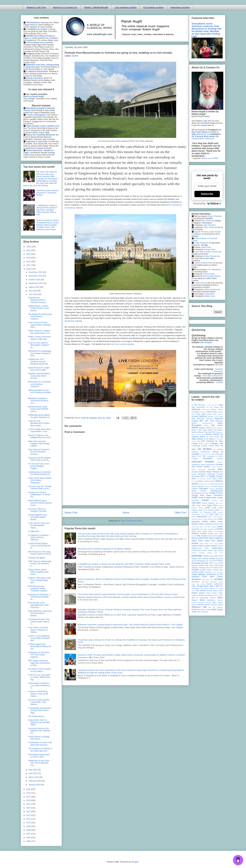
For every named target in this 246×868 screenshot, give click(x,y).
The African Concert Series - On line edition (40, 670)
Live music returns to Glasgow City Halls (37, 510)
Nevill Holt (219, 524)
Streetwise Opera (216, 582)
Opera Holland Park (200, 538)
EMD (202, 476)
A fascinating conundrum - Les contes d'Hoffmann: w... (39, 686)
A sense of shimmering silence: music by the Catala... (38, 694)
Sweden (209, 584)
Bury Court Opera (198, 434)
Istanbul (211, 503)
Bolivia (206, 425)
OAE (198, 536)
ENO (194, 479)
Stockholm (196, 582)
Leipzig (194, 510)
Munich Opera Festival (199, 519)
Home (126, 513)
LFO (221, 510)
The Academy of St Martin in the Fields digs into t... (40, 750)
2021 (29, 265)
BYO (201, 444)
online (210, 536)
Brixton (201, 432)
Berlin (220, 423)
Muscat (210, 519)
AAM (221, 405)
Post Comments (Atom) (132, 521)
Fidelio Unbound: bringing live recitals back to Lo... (39, 332)
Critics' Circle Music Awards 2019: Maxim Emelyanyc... (40, 480)
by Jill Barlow (209, 439)
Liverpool (207, 512)
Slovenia (208, 572)
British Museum (217, 428)
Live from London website (122, 344)
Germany (219, 489)
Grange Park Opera (202, 495)
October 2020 (35, 280)
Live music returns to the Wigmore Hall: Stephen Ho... (39, 731)
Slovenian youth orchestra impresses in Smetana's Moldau (104, 549)
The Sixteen (201, 591)
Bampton (195, 416)
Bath (193, 418)
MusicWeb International (213, 376)
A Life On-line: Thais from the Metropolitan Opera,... (39, 525)
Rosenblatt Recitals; (200, 563)
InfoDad (219, 382)
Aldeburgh (196, 409)
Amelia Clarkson (210, 256)
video (220, 598)
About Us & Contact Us (65, 7)
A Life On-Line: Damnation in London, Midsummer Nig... (39, 677)
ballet (198, 414)
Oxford (194, 546)
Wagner (194, 600)
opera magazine (216, 538)
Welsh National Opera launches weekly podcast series (40, 503)
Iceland (214, 500)
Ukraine (216, 595)
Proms (206, 556)
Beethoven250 (207, 423)
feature (212, 481)
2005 (29, 841)
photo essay (208, 550)
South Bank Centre (212, 577)
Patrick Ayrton (209, 274)
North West (208, 531)
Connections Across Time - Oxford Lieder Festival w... (39, 622)
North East (196, 531)
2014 (29, 808)
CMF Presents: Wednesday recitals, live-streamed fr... (40, 564)
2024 (29, 254)
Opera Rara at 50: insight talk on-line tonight (39, 369)
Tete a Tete (214, 586)
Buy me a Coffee (211, 158)
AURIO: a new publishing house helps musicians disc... (39, 638)
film (210, 484)
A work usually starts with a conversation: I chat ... (40, 430)
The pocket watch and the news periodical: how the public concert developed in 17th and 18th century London (128, 594)
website (194, 603)
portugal (202, 553)
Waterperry (211, 600)
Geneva (212, 489)
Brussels (208, 432)
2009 (29, 826)
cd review (205, 449)
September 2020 (36, 283)
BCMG (194, 423)
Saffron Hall (204, 565)
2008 (29, 830)
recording (219, 559)
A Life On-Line (198, 405)
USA (221, 595)
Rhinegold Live (203, 561)
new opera (195, 527)
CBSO (217, 446)
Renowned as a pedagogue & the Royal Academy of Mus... (40, 353)
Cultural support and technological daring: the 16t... (40, 646)
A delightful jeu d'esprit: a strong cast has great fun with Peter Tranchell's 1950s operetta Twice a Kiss (124, 564)
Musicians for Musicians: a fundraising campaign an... (39, 597)
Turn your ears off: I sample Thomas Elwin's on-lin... (40, 487)
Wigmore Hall (199, 607)
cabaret (207, 444)
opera (220, 536)
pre (216, 553)
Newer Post (71, 513)
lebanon (194, 508)
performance (217, 548)
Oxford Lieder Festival (207, 546)
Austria (214, 412)
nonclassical (212, 529)
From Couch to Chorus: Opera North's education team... (40, 325)
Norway (211, 533)
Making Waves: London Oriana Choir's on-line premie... (38, 308)
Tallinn (194, 586)
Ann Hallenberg (214, 270)
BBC (202, 421)
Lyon (221, 515)
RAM (216, 556)
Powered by (207, 204)
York (199, 612)
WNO (214, 610)
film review (215, 484)
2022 (29, 262)
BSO (214, 432)
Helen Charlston (215, 216)
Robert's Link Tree (36, 7)
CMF (204, 456)
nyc (216, 533)
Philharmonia (197, 550)
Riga (210, 561)
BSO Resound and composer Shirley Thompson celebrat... (38, 589)
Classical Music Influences (203, 139)
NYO (221, 533)
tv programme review (205, 595)
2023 (29, 258)
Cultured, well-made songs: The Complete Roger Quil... (40, 580)
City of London (210, 454)
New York (203, 527)
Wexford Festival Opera (213, 605)
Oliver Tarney (209, 227)
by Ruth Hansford (206, 441)
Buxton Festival (213, 434)
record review (209, 559)
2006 (29, 838)
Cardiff (211, 446)
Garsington (203, 489)
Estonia (209, 479)
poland (194, 553)
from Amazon (206, 342)
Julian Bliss (210, 294)
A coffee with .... (35, 531)
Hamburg (195, 500)
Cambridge (196, 446)
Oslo (221, 543)
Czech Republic (217, 467)
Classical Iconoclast (218, 370)
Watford (220, 600)
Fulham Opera (217, 486)
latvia (221, 505)
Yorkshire (204, 612)
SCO (221, 568)
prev (221, 553)
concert (220, 458)
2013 (29, 812)
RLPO (215, 561)
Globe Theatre (199, 491)
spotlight (218, 579)
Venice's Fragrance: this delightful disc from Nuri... (40, 436)
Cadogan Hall (216, 444)
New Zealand (212, 527)
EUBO (220, 479)
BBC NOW (210, 421)
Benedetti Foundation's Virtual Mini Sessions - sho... (39, 401)
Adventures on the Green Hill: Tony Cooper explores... (39, 655)
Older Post (180, 513)
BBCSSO (219, 421)
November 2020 (36, 276)
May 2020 (33, 770)
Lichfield (195, 512)
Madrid (194, 517)
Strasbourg (205, 582)
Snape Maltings (198, 574)
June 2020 (33, 294)
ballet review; (218, 414)
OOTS (215, 536)
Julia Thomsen (209, 225)
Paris (207, 548)
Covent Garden (203, 467)
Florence (208, 486)
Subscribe (207, 194)
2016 (29, 800)
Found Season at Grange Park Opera (39, 738)
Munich (220, 517)
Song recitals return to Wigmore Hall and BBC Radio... (39, 722)
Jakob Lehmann (211, 289)
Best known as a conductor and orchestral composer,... (40, 384)
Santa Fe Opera (212, 568)
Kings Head (201, 505)
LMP (214, 512)
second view (218, 570)
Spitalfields (196, 579)
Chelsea (195, 452)
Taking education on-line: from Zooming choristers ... (40, 393)
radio (211, 556)
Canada (204, 446)
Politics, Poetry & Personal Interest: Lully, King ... (39, 338)
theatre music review (215, 591)
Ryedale (195, 565)
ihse (221, 500)
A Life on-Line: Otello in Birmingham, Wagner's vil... (39, 345)
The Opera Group (207, 588)
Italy (217, 503)
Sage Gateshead (216, 565)
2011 (29, 819)
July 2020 (33, 291)
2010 (29, 823)
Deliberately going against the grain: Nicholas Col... (40, 416)
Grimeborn (218, 495)
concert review (203, 462)
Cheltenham (205, 452)
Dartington (202, 469)
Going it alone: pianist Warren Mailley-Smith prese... (38, 572)
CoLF (221, 456)
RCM (221, 556)
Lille (201, 512)
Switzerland (218, 584)
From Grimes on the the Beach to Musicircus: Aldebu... (38, 630)
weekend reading (205, 603)
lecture (201, 508)
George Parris (210, 250)
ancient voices (217, 409)
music (215, 519)
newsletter (195, 529)
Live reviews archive (126, 7)
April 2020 (33, 773)
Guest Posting (204, 498)
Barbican (203, 416)
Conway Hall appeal (37, 558)
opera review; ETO (206, 544)
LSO (216, 514)
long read (205, 515)
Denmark (212, 469)
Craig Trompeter (201, 243)
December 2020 (36, 272)
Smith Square (218, 572)
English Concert (216, 476)
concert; (220, 462)
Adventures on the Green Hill (210, 407)
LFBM (216, 510)
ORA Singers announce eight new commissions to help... (39, 663)
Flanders (201, 486)
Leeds (207, 508)
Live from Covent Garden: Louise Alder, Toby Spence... (39, 702)
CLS (199, 456)
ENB (207, 476)
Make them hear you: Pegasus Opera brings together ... (39, 444)
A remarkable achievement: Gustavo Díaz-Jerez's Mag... (40, 710)
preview (197, 556)
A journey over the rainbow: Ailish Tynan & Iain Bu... (40, 459)
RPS (211, 563)
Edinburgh (202, 474)
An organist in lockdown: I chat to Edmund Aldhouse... (39, 538)
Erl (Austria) (201, 479)
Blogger (135, 862)
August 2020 (34, 287)
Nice (201, 529)
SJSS (201, 572)
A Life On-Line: (212, 405)
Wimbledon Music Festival (202, 610)
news (220, 526)
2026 (29, 247)
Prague (210, 553)
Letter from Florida (206, 510)
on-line (75, 56)
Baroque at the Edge (215, 416)
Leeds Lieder (217, 508)
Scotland (195, 570)
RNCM (220, 561)
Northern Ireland (199, 533)
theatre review (198, 593)
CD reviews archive (153, 7)
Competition (207, 458)
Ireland (204, 503)
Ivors (221, 503)
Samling (202, 568)
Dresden (195, 472)
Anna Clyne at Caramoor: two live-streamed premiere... (39, 452)
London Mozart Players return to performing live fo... (39, 546)
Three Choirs (211, 593)
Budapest (219, 432)
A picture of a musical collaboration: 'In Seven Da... (39, 495)
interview (196, 503)
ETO (215, 479)
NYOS (194, 536)
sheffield (195, 572)
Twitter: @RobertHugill (96, 7)
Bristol (209, 428)
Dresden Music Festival (209, 472)
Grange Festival (216, 493)
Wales (202, 600)
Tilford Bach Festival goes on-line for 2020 (39, 756)
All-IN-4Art (206, 409)
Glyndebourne (217, 491)
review (194, 561)
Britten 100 (212, 430)
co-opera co (212, 456)
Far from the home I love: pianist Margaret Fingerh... (39, 466)
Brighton (202, 428)
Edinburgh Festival (215, 474)
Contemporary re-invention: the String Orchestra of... (40, 473)
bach (193, 414)
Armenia (203, 412)
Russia (216, 563)
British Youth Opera (199, 430)
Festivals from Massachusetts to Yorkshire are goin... (38, 300)
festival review (203, 484)
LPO (211, 514)
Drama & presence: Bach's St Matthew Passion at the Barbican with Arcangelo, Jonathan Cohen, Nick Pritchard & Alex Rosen (48, 225)
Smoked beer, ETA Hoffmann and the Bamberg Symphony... (39, 362)
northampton (218, 531)
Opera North (197, 541)
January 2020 (35, 785)
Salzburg (195, 568)
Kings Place (213, 505)
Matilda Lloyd (209, 296)
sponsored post (208, 579)
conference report (198, 464)
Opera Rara (210, 541)
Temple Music (203, 586)
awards (220, 412)
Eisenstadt (196, 476)
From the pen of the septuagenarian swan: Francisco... (39, 605)
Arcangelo (195, 412)
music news (209, 521)
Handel (205, 500)
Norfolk (220, 529)
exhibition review (203, 481)
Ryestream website (73, 321)
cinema (202, 454)
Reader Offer (197, 559)
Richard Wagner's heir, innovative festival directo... (38, 517)
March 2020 (34, 777)
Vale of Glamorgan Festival (204, 598)
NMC (205, 529)
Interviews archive (180, 7)
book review (217, 425)
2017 (29, 797)
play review (218, 550)
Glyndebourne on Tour (200, 493)
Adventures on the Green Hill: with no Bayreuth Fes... (39, 763)
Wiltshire (220, 607)
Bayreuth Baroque (205, 418)
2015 (29, 804)
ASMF (209, 412)
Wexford (200, 605)
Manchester (202, 517)
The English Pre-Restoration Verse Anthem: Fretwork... (40, 317)
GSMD (194, 498)
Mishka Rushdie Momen (210, 276)
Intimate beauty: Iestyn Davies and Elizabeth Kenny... (38, 409)
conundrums (210, 464)
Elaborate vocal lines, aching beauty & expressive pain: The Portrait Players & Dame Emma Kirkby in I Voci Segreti (130, 625)
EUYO (194, 481)
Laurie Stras (199, 283)
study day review (198, 584)
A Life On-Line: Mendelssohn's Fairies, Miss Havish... (39, 423)
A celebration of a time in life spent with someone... (40, 744)
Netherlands (209, 524)
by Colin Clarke (213, 437)
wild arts (212, 607)
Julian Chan (206, 247)
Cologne (195, 458)
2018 (29, 793)
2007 (29, 834)
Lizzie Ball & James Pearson (206, 252)
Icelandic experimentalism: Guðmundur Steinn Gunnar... (39, 376)
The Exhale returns (36, 716)
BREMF (195, 428)
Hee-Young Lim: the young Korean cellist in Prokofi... (40, 553)
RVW (221, 563)
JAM (193, 505)
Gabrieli (194, 489)
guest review (217, 498)
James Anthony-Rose (203, 263)
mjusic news (212, 517)
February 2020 (35, 781)
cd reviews (218, 449)
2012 (29, 815)
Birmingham (197, 425)
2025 (29, 250)
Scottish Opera (206, 570)
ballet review (207, 414)
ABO (193, 407)
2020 (29, 269)
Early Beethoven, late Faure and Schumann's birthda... (40, 613)
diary (220, 469)
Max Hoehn (207, 221)
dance (194, 469)
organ (216, 544)
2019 (29, 789)
